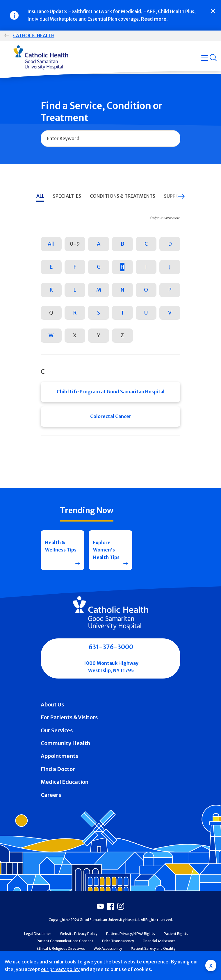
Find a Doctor (58, 769)
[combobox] (110, 139)
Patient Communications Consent (65, 941)
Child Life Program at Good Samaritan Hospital (111, 392)
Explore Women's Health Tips (106, 550)
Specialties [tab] (67, 196)
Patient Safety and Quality (153, 948)
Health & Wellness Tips (61, 546)
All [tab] (40, 196)
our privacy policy (60, 969)
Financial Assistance (159, 941)
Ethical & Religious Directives (61, 948)
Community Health (65, 743)
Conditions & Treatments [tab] (123, 196)
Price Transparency (118, 941)
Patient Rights (176, 934)
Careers (51, 795)
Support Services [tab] (186, 196)
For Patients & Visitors (69, 717)
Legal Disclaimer (38, 934)
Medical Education (65, 782)
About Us (52, 705)
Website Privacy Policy (79, 934)
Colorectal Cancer (111, 416)
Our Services (57, 730)
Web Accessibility (108, 948)
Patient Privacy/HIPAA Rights (131, 934)
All (51, 244)
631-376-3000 (111, 647)
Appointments (59, 756)
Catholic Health (34, 35)
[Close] (213, 11)
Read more (154, 19)
